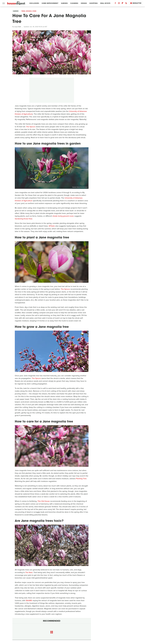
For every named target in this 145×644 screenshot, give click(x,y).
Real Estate (105, 3)
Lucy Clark (18, 27)
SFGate (52, 226)
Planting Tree (81, 479)
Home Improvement (50, 3)
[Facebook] (115, 4)
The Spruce (31, 127)
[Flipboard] (123, 4)
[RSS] (126, 4)
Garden (64, 3)
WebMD (29, 600)
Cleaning (74, 3)
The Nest (29, 572)
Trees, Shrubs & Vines (29, 11)
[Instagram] (119, 4)
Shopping (93, 3)
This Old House (44, 501)
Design (84, 3)
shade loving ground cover (63, 216)
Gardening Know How (23, 219)
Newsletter (136, 3)
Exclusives (34, 3)
